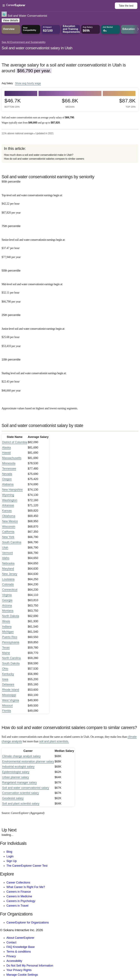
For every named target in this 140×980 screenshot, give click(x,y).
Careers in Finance (19, 892)
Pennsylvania (11, 642)
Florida (7, 711)
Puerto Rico (10, 637)
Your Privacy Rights (19, 970)
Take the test (126, 6)
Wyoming (8, 495)
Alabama (8, 484)
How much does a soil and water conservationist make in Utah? (39, 155)
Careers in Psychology (21, 901)
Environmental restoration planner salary (28, 761)
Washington (10, 500)
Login (10, 856)
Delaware (8, 684)
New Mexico (10, 521)
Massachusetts (12, 458)
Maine (6, 653)
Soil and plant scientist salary (21, 804)
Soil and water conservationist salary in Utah (37, 48)
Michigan (8, 632)
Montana (8, 611)
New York (8, 537)
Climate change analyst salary (21, 756)
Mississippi (9, 695)
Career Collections (18, 883)
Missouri (7, 706)
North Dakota (11, 616)
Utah (5, 548)
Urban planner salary (15, 777)
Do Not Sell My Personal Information (30, 966)
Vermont (7, 553)
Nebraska (8, 563)
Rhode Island (11, 690)
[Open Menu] (59, 6)
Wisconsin (9, 527)
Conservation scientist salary (20, 793)
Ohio (5, 669)
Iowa (5, 679)
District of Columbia (15, 442)
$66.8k (70, 103)
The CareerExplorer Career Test (27, 866)
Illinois (6, 621)
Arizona (7, 606)
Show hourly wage (28, 83)
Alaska (6, 448)
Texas (6, 648)
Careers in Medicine (19, 896)
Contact (11, 942)
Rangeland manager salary (19, 782)
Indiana (7, 627)
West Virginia (11, 700)
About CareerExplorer (20, 938)
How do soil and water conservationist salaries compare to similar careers (44, 159)
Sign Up (12, 861)
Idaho (6, 558)
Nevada (7, 474)
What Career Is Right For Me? (26, 887)
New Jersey (10, 574)
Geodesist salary (13, 798)
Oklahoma (9, 516)
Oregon (7, 479)
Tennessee (9, 469)
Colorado (8, 584)
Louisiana (8, 579)
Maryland (8, 569)
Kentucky (8, 674)
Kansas (7, 511)
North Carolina (11, 658)
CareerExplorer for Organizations (28, 923)
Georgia (7, 600)
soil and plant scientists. (54, 741)
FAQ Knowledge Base (21, 947)
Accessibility (14, 961)
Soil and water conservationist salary (26, 788)
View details (11, 20)
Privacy (11, 956)
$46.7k (13, 103)
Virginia (7, 595)
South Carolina (12, 542)
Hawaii (6, 453)
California (8, 532)
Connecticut (10, 590)
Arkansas (8, 505)
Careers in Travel (17, 906)
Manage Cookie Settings (22, 975)
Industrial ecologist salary (18, 767)
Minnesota (9, 463)
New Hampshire (12, 490)
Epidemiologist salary (16, 772)
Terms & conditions (19, 952)
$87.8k (127, 103)
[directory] (70, 154)
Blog (9, 852)
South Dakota (11, 663)
